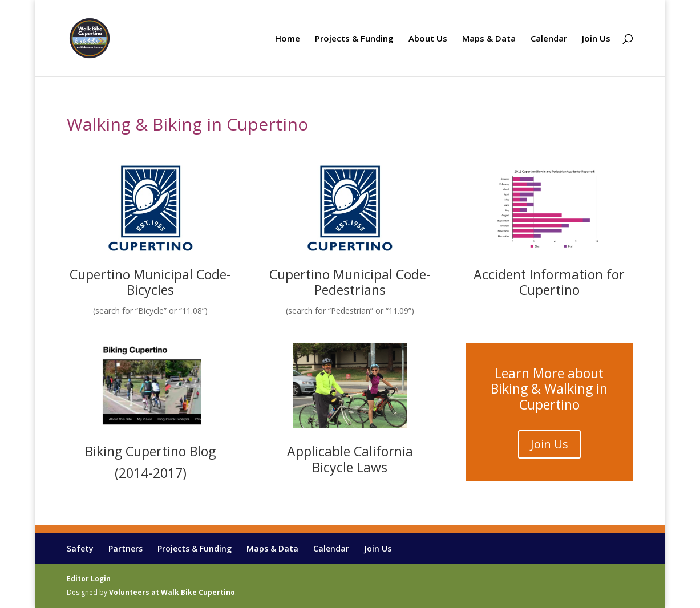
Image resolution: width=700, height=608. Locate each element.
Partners (126, 548)
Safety (80, 548)
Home (288, 39)
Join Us (596, 39)
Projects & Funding (354, 39)
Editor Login (89, 579)
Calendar (549, 39)
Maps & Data (489, 39)
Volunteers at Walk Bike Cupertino (172, 592)
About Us (428, 39)
